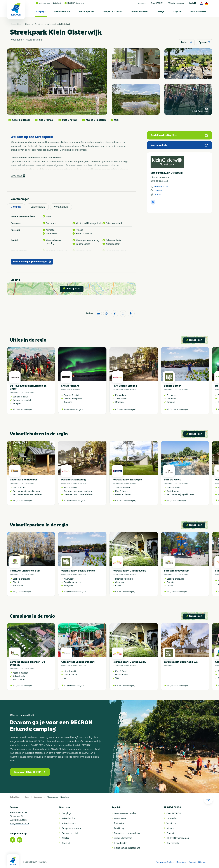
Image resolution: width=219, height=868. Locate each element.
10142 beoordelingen (179, 686)
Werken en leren (198, 11)
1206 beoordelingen (179, 592)
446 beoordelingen (178, 501)
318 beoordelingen (75, 686)
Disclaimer (181, 862)
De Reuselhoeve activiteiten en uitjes (28, 387)
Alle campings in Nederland (59, 24)
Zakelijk (160, 11)
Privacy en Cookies (165, 862)
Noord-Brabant (28, 392)
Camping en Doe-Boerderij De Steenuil (27, 663)
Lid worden (172, 818)
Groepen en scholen (112, 11)
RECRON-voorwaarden (178, 838)
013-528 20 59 (161, 187)
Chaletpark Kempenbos (24, 480)
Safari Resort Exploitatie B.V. (181, 662)
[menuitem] (41, 11)
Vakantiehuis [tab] (61, 207)
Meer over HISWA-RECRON (30, 772)
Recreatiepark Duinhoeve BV (129, 571)
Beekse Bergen (173, 386)
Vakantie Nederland (176, 3)
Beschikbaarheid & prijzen (179, 135)
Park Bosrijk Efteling (125, 386)
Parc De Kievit (172, 480)
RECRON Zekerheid (74, 3)
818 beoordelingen (24, 501)
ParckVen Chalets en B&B (25, 571)
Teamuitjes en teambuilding (127, 833)
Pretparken (119, 823)
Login (193, 3)
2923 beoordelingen (127, 501)
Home (28, 24)
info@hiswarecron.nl (20, 824)
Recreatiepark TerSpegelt (127, 480)
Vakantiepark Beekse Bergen (78, 571)
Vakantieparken (86, 11)
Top (208, 799)
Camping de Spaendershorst (78, 662)
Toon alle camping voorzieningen (32, 262)
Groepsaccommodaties (125, 813)
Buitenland (77, 389)
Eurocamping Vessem (177, 571)
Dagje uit (177, 11)
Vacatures (142, 3)
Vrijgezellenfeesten (123, 838)
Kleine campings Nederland (127, 848)
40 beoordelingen (75, 409)
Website (158, 191)
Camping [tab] (16, 207)
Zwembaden (120, 818)
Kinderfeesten (121, 843)
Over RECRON (157, 3)
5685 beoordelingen (127, 409)
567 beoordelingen (127, 592)
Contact (170, 833)
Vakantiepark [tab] (38, 207)
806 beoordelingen (24, 409)
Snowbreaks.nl (70, 386)
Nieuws (170, 828)
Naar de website (179, 145)
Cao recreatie (173, 843)
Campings (41, 11)
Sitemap (202, 862)
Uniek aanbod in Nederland (48, 3)
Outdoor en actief (139, 11)
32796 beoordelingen (179, 409)
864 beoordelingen (24, 686)
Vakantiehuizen (62, 11)
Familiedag (119, 828)
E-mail (158, 195)
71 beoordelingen (24, 592)
